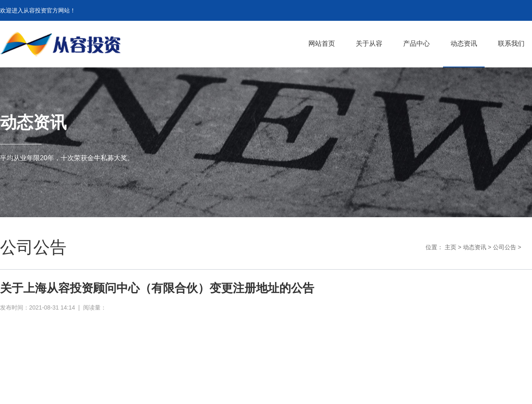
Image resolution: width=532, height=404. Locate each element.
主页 (451, 247)
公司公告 (505, 247)
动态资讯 (475, 247)
